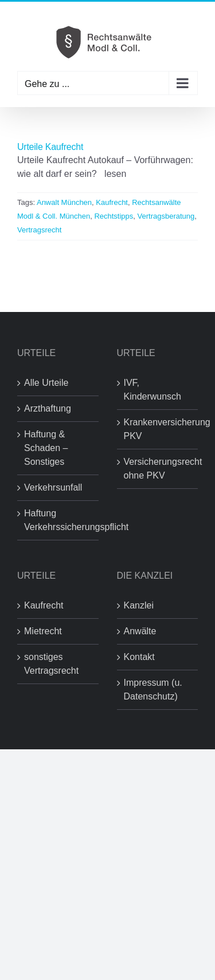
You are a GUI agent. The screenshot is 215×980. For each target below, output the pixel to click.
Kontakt (139, 657)
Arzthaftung (48, 408)
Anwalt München (64, 202)
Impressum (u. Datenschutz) (153, 689)
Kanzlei (139, 605)
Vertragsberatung (166, 216)
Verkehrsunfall (53, 487)
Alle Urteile (46, 383)
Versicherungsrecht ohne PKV (158, 469)
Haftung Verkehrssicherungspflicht (58, 520)
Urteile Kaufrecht (50, 147)
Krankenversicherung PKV (158, 429)
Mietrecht (43, 631)
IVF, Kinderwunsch (153, 390)
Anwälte (140, 631)
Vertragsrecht (39, 230)
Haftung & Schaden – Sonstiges (46, 448)
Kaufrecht (112, 202)
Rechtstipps (114, 216)
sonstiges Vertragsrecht (51, 664)
